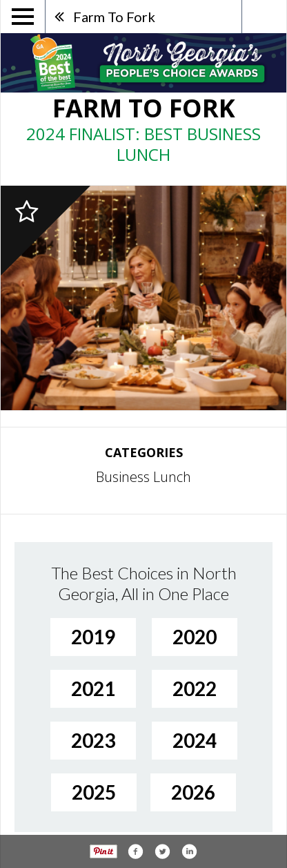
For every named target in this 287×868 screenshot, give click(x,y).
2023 (93, 740)
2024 (195, 740)
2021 (93, 688)
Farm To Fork (114, 17)
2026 (193, 792)
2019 (93, 637)
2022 (195, 688)
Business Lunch (143, 477)
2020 (195, 637)
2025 (94, 792)
